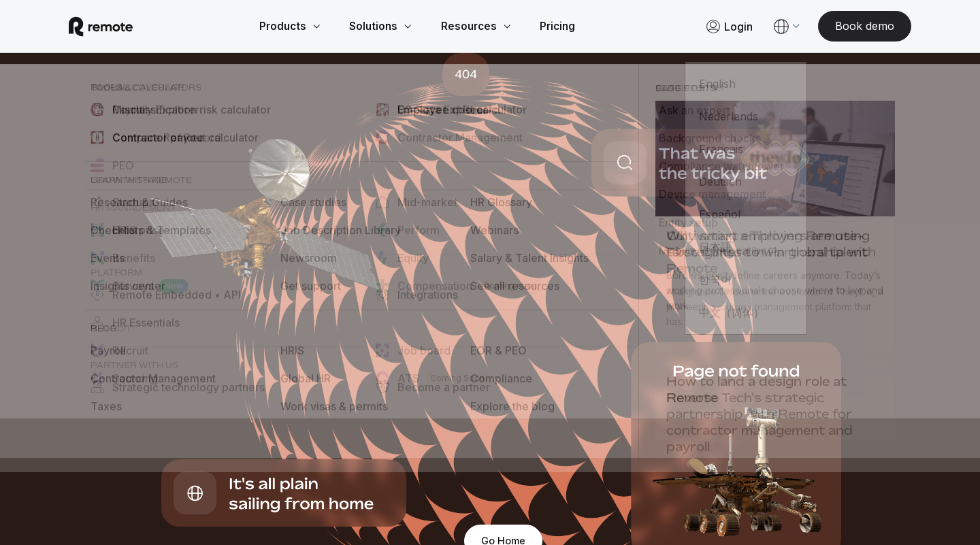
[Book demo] (848, 27)
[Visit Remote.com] (117, 27)
